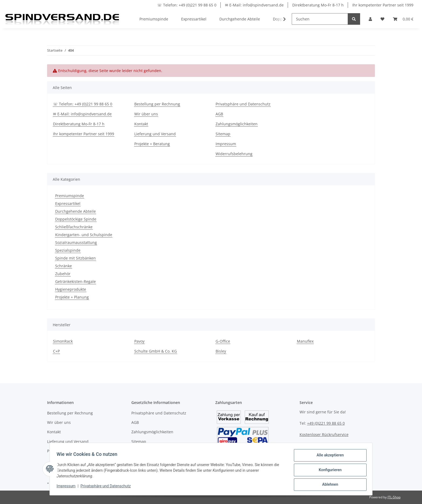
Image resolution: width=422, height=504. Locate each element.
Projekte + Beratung (152, 144)
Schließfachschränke (74, 227)
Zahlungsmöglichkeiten (237, 124)
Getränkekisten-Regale (75, 281)
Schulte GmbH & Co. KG (156, 351)
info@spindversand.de (320, 446)
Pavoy (139, 341)
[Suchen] (320, 19)
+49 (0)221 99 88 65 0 (326, 423)
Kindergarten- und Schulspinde (84, 235)
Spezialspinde (68, 250)
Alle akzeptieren (328, 457)
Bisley (221, 351)
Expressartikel (68, 203)
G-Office (223, 341)
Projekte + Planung (72, 297)
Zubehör (63, 274)
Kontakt (141, 124)
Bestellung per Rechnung (157, 104)
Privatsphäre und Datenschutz (243, 104)
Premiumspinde (70, 196)
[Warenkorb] (403, 19)
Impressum (226, 144)
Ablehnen (328, 485)
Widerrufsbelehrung (234, 154)
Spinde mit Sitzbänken (75, 258)
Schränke (64, 266)
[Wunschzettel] (382, 19)
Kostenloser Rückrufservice (324, 434)
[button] (370, 19)
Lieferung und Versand (155, 134)
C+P (56, 351)
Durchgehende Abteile (75, 211)
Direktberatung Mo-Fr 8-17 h (318, 5)
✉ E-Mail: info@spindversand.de (254, 5)
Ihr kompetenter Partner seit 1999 (383, 5)
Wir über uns (146, 114)
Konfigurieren (328, 471)
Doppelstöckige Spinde (76, 219)
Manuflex (305, 341)
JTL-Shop (394, 497)
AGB (219, 114)
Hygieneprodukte (71, 289)
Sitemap (223, 134)
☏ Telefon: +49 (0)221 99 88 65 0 (187, 5)
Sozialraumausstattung (76, 242)
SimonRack (63, 341)
